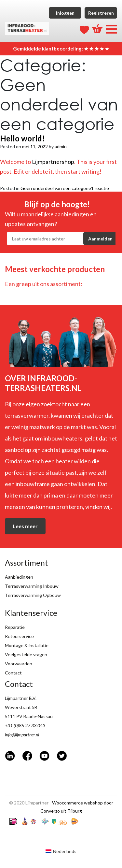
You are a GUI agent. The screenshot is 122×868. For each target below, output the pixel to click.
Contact (13, 673)
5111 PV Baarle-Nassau (29, 716)
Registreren (101, 13)
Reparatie (15, 627)
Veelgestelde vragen (26, 654)
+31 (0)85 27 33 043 (25, 725)
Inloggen (65, 13)
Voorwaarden (19, 664)
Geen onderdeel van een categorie (56, 188)
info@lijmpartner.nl (22, 735)
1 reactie (100, 188)
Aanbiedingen (19, 577)
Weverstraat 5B (21, 707)
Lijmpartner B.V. (21, 698)
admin (61, 146)
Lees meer (25, 526)
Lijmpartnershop (53, 162)
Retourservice (19, 636)
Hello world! (22, 138)
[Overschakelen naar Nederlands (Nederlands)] (61, 851)
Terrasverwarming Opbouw (33, 595)
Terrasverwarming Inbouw (32, 586)
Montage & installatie (27, 645)
